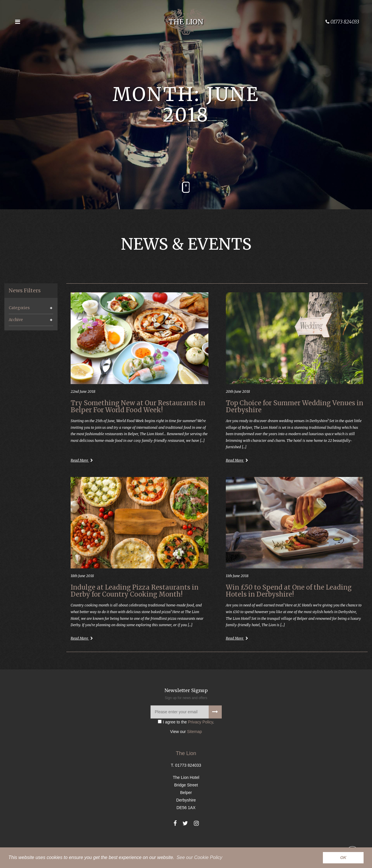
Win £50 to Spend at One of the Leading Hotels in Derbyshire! (289, 597)
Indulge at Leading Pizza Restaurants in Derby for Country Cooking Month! (135, 597)
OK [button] (343, 858)
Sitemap (194, 750)
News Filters (25, 291)
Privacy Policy (201, 740)
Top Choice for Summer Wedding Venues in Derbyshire (295, 407)
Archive (16, 320)
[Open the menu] (17, 22)
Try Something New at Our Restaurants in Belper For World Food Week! (138, 407)
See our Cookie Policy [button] (199, 857)
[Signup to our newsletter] (215, 730)
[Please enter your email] (186, 730)
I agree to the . (186, 740)
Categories (19, 308)
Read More (83, 466)
